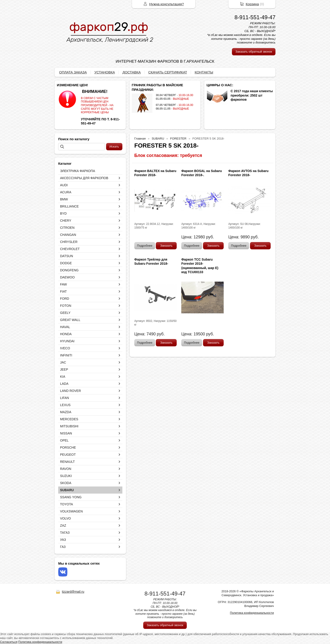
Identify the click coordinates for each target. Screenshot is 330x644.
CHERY (66, 221)
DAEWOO (67, 277)
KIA (63, 377)
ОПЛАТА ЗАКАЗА (73, 72)
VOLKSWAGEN (71, 511)
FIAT (63, 291)
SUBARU (67, 490)
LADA (64, 384)
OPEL (64, 440)
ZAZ (63, 525)
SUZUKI (66, 476)
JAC (63, 362)
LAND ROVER (70, 391)
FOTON (66, 306)
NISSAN (66, 433)
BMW (64, 199)
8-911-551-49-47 (255, 17)
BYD (63, 213)
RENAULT (67, 462)
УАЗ (63, 540)
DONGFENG (69, 270)
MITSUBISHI (69, 426)
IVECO (65, 348)
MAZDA (66, 412)
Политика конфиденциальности (252, 613)
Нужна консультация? (166, 4)
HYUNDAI (67, 341)
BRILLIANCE (69, 206)
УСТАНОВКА (105, 72)
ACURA (66, 192)
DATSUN (67, 256)
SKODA (66, 483)
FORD (65, 299)
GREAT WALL (70, 320)
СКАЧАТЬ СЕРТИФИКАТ (168, 72)
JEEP (64, 369)
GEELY (65, 313)
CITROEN (67, 228)
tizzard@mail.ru (73, 592)
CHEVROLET (70, 249)
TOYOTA (66, 504)
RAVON (66, 469)
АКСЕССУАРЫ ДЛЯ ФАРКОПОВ (84, 178)
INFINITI (66, 355)
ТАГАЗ (65, 533)
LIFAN (65, 398)
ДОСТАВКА (132, 72)
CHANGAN (68, 235)
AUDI (64, 185)
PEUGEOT (68, 455)
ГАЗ (63, 547)
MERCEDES (69, 419)
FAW (63, 284)
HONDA (66, 334)
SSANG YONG (71, 497)
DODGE (66, 263)
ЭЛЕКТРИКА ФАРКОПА (78, 171)
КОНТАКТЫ (204, 72)
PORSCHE (68, 447)
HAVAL (65, 327)
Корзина (252, 4)
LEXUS (65, 405)
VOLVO (65, 518)
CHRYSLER (69, 242)
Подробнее (145, 246)
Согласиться (9, 642)
